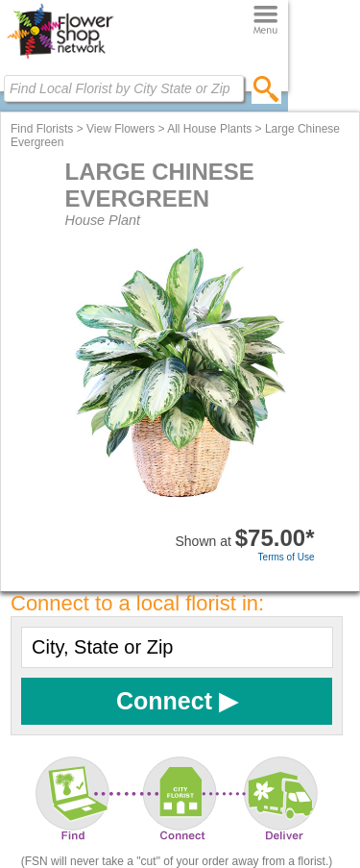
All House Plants (209, 129)
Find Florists (42, 129)
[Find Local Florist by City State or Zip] (124, 88)
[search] (266, 88)
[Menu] (265, 21)
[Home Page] (60, 59)
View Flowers (120, 129)
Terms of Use (287, 557)
